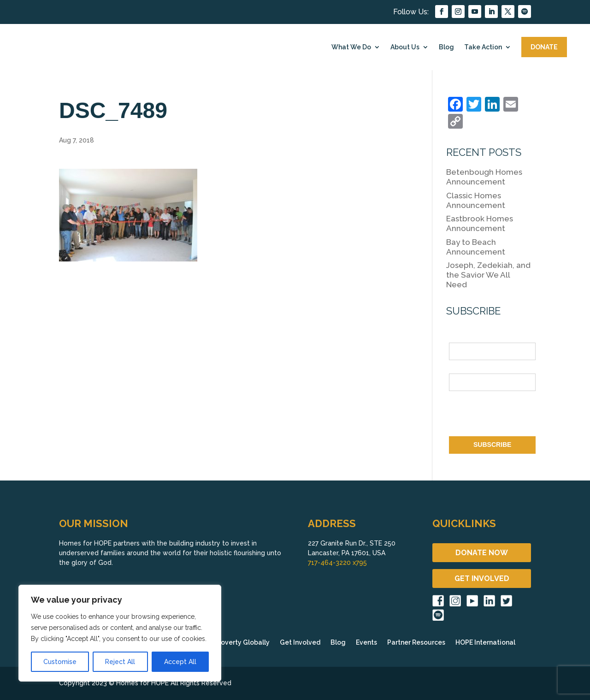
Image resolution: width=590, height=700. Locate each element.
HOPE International (485, 643)
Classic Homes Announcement (476, 200)
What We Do (351, 47)
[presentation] (519, 415)
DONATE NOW (482, 553)
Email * (460, 368)
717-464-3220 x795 (337, 563)
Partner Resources (416, 643)
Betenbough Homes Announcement (484, 177)
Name (458, 338)
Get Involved (300, 643)
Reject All (120, 662)
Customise (60, 662)
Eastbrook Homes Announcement (480, 223)
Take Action (483, 47)
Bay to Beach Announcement (476, 247)
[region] (120, 633)
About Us (405, 47)
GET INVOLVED (482, 578)
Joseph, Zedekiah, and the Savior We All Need (488, 275)
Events (366, 643)
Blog (446, 47)
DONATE (544, 47)
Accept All (180, 662)
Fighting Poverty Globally (229, 643)
